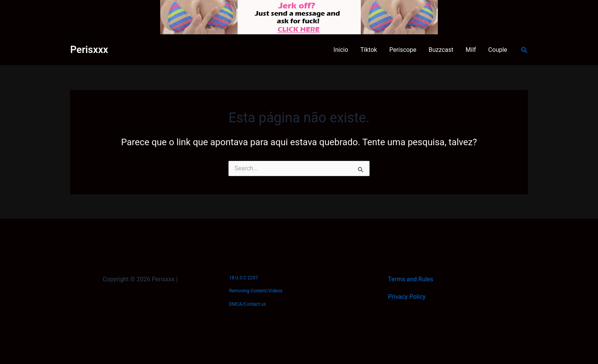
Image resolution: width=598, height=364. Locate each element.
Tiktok (369, 50)
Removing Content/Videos (256, 291)
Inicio (341, 50)
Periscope (403, 50)
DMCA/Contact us (248, 304)
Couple (498, 50)
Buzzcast (441, 50)
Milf (471, 50)
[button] (524, 50)
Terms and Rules (411, 279)
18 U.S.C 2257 (244, 278)
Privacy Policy (407, 297)
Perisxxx (89, 50)
